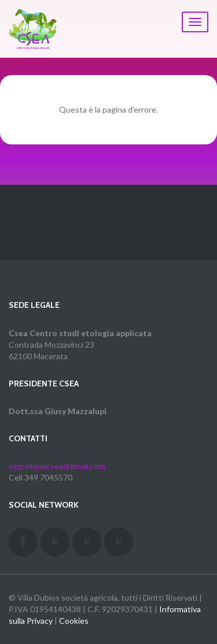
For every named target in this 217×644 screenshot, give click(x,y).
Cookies (74, 621)
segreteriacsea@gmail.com (57, 466)
